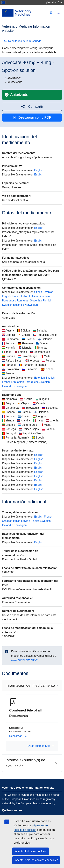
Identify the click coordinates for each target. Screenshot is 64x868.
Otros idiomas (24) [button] (41, 746)
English (39, 170)
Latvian (33, 296)
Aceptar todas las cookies (31, 851)
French (16, 296)
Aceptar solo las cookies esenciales (37, 860)
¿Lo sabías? (54, 2)
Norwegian (31, 305)
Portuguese (9, 301)
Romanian (23, 301)
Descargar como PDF (32, 118)
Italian (25, 296)
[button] (32, 107)
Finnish (47, 301)
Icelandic (19, 305)
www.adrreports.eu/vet (25, 660)
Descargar (18, 736)
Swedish (7, 305)
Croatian (7, 521)
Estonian (48, 292)
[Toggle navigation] (59, 13)
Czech (38, 292)
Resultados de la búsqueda (22, 41)
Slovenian (36, 301)
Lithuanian (45, 296)
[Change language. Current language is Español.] (51, 13)
